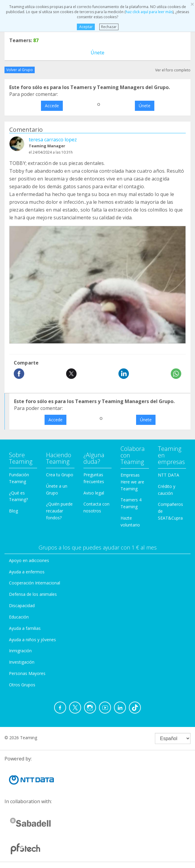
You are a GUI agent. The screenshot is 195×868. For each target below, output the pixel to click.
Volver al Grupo (20, 70)
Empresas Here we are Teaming (132, 482)
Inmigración (20, 651)
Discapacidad (22, 606)
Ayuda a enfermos (27, 572)
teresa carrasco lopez (53, 140)
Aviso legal (94, 493)
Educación (19, 617)
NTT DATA (169, 475)
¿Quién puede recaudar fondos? (59, 511)
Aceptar (86, 27)
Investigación (22, 662)
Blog (13, 511)
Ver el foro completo (173, 70)
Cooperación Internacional (35, 583)
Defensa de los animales (33, 594)
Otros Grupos (22, 685)
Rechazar (109, 27)
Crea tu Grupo (60, 475)
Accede (52, 106)
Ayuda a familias (25, 628)
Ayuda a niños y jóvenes (32, 640)
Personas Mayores (27, 673)
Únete (97, 53)
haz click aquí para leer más (149, 12)
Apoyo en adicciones (29, 560)
